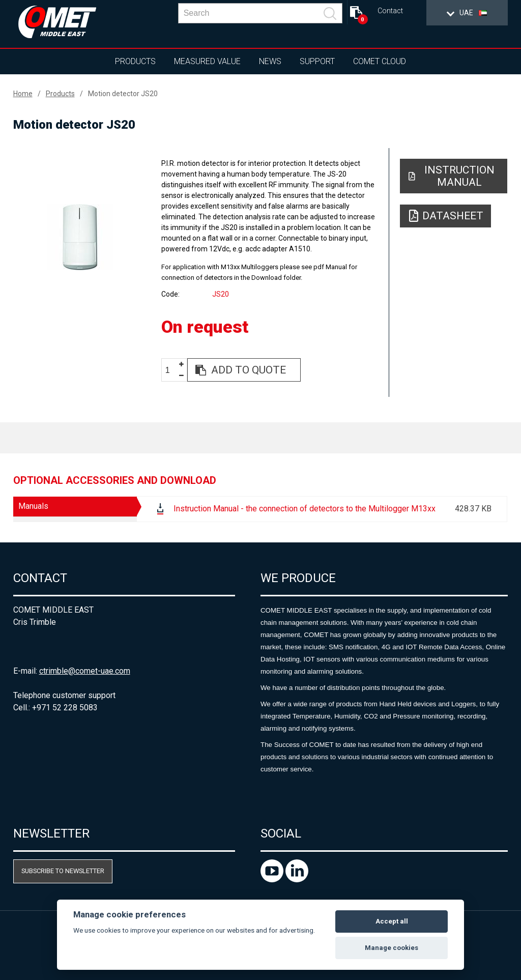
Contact (390, 11)
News (270, 61)
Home (23, 94)
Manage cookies (392, 948)
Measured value (207, 61)
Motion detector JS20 (123, 94)
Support (317, 61)
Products (135, 61)
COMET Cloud (380, 61)
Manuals (33, 506)
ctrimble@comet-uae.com (85, 671)
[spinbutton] (171, 370)
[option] (80, 237)
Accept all (392, 921)
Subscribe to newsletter (63, 871)
